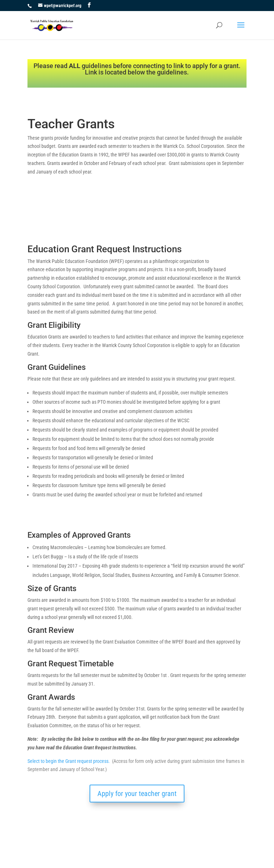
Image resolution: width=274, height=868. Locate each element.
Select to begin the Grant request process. (69, 761)
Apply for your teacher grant (137, 794)
